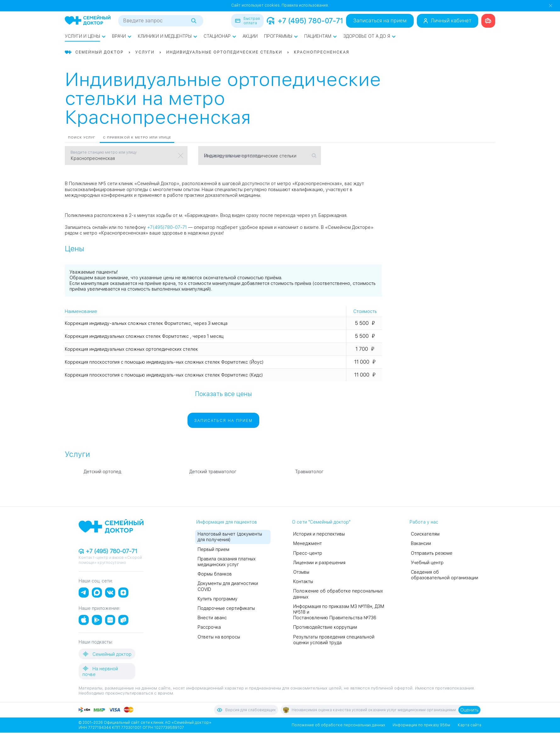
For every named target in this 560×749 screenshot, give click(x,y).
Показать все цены (224, 394)
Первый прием (213, 549)
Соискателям (425, 534)
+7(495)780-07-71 (167, 227)
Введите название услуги (232, 156)
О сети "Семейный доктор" (321, 522)
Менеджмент (308, 543)
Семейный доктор (107, 654)
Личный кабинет (448, 21)
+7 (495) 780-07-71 (305, 21)
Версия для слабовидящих (246, 710)
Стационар (220, 36)
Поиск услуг (82, 137)
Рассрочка (209, 627)
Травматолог (309, 472)
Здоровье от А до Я (370, 36)
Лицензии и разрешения (319, 563)
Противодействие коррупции (325, 627)
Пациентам (321, 36)
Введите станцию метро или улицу (104, 152)
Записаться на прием (380, 21)
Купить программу (218, 599)
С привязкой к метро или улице (137, 137)
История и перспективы (319, 534)
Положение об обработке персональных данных (338, 725)
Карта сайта (470, 725)
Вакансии (421, 543)
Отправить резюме (432, 553)
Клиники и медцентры (168, 36)
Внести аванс (212, 618)
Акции (250, 36)
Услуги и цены (85, 36)
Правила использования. (305, 5)
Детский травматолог (213, 472)
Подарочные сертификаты (226, 608)
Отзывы (301, 572)
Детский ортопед (102, 472)
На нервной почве (100, 671)
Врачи (122, 36)
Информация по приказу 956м (421, 725)
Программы (281, 36)
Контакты (303, 582)
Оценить (469, 710)
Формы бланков (215, 574)
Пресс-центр (308, 553)
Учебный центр (427, 563)
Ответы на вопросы (219, 637)
